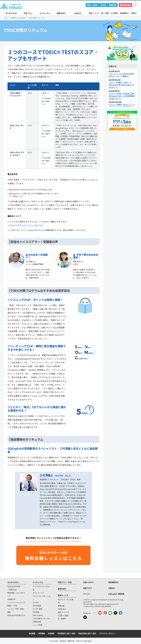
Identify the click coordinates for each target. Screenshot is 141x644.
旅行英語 (36, 612)
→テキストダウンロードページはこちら (25, 225)
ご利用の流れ (12, 590)
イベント (87, 594)
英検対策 (113, 5)
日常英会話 (37, 622)
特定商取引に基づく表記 (66, 633)
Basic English (38, 615)
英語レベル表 (12, 606)
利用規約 (51, 633)
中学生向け (62, 609)
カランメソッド (38, 593)
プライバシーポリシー (107, 633)
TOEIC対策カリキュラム (41, 618)
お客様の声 (11, 599)
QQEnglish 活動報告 (116, 594)
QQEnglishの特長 (14, 586)
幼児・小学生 (92, 5)
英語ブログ (87, 588)
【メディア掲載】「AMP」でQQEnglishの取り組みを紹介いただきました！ (121, 85)
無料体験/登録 (125, 5)
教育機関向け (124, 13)
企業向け (134, 13)
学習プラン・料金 (65, 582)
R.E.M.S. (36, 602)
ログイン (136, 6)
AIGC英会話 (37, 606)
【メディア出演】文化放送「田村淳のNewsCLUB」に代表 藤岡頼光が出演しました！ (122, 96)
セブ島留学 (114, 13)
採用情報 (42, 633)
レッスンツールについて (16, 602)
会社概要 (32, 633)
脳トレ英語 (105, 13)
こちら (20, 196)
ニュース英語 (38, 625)
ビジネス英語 (38, 609)
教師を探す (62, 589)
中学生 (103, 5)
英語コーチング (94, 13)
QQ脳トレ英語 (63, 615)
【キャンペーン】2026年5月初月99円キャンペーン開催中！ (121, 75)
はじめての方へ (13, 582)
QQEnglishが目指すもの (16, 615)
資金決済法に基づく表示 (87, 633)
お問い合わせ (88, 582)
